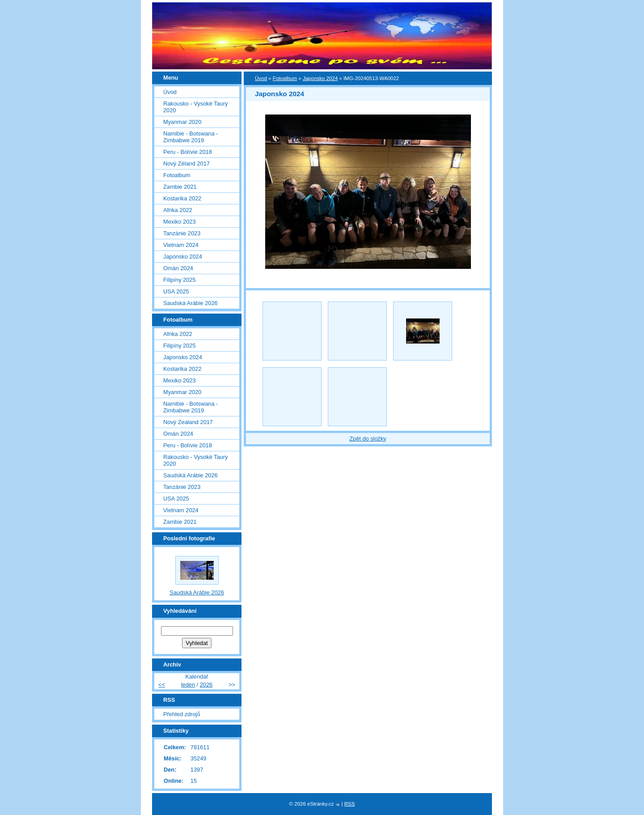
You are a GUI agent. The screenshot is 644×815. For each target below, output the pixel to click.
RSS (350, 804)
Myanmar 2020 (182, 122)
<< (162, 685)
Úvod (261, 78)
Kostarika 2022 (182, 198)
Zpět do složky (368, 439)
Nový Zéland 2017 (186, 163)
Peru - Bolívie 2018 (188, 152)
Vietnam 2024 (181, 245)
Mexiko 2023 (180, 222)
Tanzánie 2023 (182, 233)
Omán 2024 (178, 268)
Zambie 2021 (180, 187)
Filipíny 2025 (180, 280)
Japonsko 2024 (320, 78)
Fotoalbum (285, 78)
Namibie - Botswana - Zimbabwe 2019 (191, 137)
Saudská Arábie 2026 (191, 303)
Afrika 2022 (178, 210)
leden (188, 685)
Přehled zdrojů (182, 714)
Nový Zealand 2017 (188, 422)
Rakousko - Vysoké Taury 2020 (195, 107)
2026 (206, 685)
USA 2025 (176, 291)
